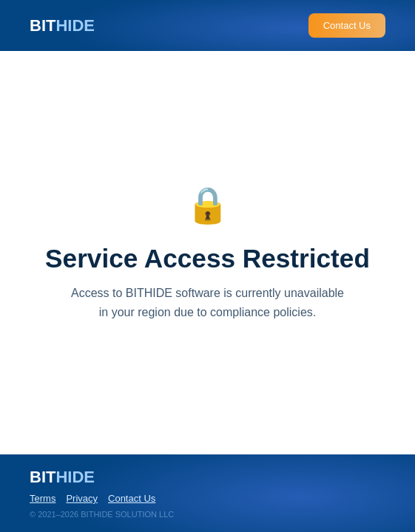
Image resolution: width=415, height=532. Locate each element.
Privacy (82, 498)
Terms (43, 498)
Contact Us (347, 25)
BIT (62, 25)
